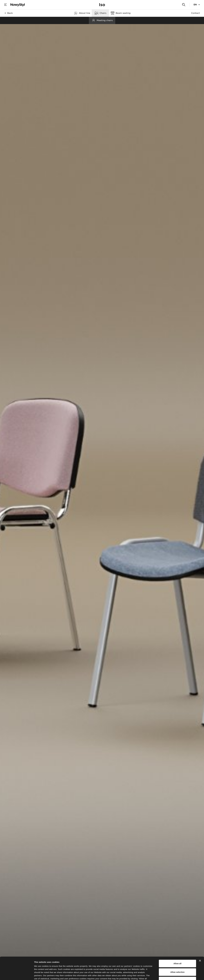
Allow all (177, 942)
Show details (137, 975)
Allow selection (177, 951)
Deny (178, 959)
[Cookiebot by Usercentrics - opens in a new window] (17, 975)
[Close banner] (200, 940)
